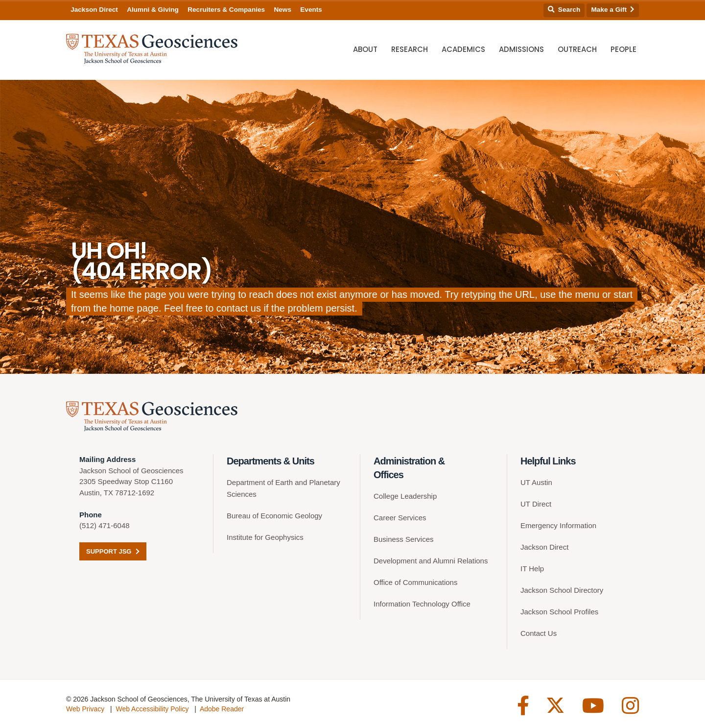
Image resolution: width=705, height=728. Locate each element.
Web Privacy (85, 709)
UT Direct (536, 504)
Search (564, 10)
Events (311, 10)
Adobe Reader (222, 709)
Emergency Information (558, 525)
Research (410, 49)
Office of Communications (415, 582)
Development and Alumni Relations (431, 561)
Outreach (577, 49)
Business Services (404, 539)
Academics (463, 49)
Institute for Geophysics (265, 537)
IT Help (532, 569)
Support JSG (113, 551)
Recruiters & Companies (226, 10)
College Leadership (405, 496)
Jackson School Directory (562, 590)
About (365, 49)
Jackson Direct (94, 10)
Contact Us (539, 633)
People (623, 49)
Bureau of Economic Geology (274, 516)
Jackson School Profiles (559, 612)
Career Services (400, 518)
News (282, 10)
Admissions (521, 49)
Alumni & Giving (153, 10)
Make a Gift (613, 10)
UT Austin (536, 482)
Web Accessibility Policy (152, 709)
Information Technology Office (422, 604)
